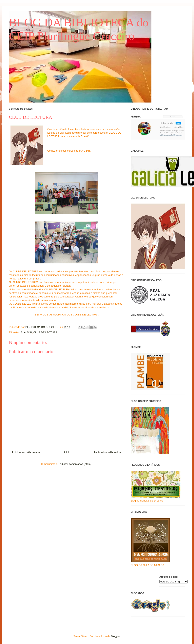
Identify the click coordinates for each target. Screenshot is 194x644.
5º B (29, 332)
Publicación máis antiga (107, 452)
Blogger (115, 636)
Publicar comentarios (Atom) (75, 464)
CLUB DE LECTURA (45, 332)
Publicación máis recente (26, 452)
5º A (23, 332)
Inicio (67, 452)
